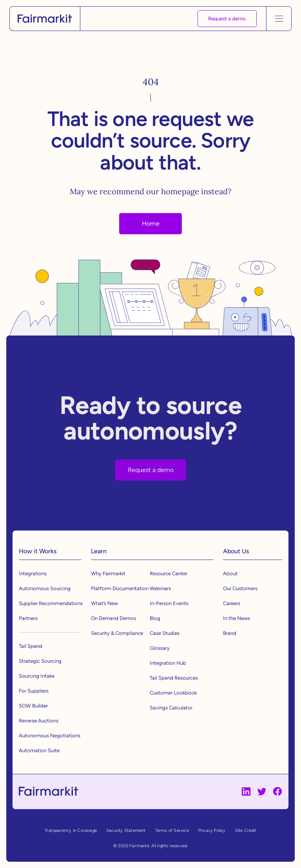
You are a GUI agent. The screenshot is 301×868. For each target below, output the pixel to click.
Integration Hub (168, 663)
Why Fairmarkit (108, 573)
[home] (45, 19)
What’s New (104, 603)
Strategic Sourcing (40, 661)
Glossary (160, 648)
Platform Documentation (120, 588)
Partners (28, 618)
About (230, 573)
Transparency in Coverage (71, 831)
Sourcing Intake (37, 676)
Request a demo (227, 18)
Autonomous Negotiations (50, 736)
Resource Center (169, 573)
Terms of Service (172, 831)
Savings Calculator (171, 708)
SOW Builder (33, 706)
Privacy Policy (212, 831)
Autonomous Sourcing (45, 588)
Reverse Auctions (39, 721)
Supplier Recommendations (51, 603)
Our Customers (240, 588)
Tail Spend (31, 646)
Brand (230, 633)
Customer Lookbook (173, 693)
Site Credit (246, 831)
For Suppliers (34, 691)
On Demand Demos (113, 618)
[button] (279, 19)
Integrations (33, 573)
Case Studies (165, 633)
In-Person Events (169, 603)
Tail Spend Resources (174, 678)
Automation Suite (39, 750)
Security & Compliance (117, 633)
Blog (155, 618)
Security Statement (126, 831)
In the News (237, 618)
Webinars (160, 588)
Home (151, 223)
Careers (232, 603)
